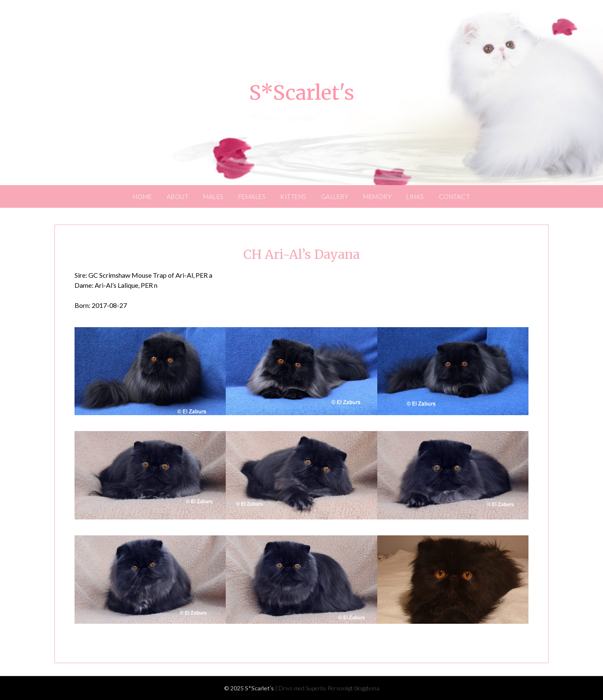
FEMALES (252, 196)
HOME (143, 196)
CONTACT (455, 196)
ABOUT (178, 196)
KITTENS (293, 196)
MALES (213, 196)
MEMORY (377, 196)
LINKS (415, 196)
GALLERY (335, 196)
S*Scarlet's (302, 93)
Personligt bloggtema (353, 688)
